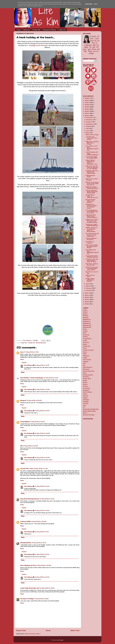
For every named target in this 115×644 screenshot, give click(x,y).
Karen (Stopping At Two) (28, 565)
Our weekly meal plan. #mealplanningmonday (92, 252)
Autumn (85, 312)
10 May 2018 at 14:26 (42, 389)
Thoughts (86, 402)
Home (19, 30)
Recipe (85, 381)
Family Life (32, 343)
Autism (85, 310)
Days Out (24, 343)
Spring (85, 394)
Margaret (23, 400)
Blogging (86, 318)
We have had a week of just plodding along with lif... (92, 268)
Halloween (86, 356)
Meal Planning (87, 367)
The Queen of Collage (27, 599)
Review (85, 382)
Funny (85, 352)
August (88, 126)
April (88, 284)
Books (85, 329)
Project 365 (87, 379)
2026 (87, 98)
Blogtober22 (87, 327)
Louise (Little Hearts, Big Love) (30, 588)
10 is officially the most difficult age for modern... (92, 212)
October (89, 122)
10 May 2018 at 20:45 (34, 400)
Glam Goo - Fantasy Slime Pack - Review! (92, 143)
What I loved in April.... (90, 276)
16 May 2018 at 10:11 (42, 532)
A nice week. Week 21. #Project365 (92, 157)
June (88, 131)
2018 (87, 116)
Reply (22, 359)
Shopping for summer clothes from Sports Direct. (91, 206)
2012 (87, 304)
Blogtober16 (87, 320)
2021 (87, 109)
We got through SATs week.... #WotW (90, 201)
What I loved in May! (92, 135)
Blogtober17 (87, 321)
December (89, 118)
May (88, 133)
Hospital (86, 362)
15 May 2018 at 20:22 (44, 565)
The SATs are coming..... (90, 242)
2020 (87, 111)
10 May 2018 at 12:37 (51, 378)
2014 (87, 300)
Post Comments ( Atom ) (33, 634)
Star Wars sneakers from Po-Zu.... (92, 264)
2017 (87, 293)
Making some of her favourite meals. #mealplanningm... (92, 221)
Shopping (86, 390)
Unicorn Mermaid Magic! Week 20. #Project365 (92, 192)
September (90, 124)
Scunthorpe (87, 388)
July (87, 128)
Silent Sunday (87, 392)
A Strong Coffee (25, 522)
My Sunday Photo (89, 371)
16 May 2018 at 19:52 (47, 588)
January (89, 290)
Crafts (85, 341)
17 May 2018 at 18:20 (41, 599)
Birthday (86, 316)
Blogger (61, 640)
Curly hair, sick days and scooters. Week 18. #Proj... (92, 260)
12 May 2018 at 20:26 (39, 522)
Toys (84, 405)
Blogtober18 (87, 323)
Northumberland (41, 343)
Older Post (75, 630)
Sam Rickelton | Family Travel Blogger (32, 378)
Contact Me (36, 30)
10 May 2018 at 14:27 (42, 365)
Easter (85, 344)
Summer (86, 396)
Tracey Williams (25, 422)
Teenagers (86, 400)
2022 (87, 107)
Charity (85, 331)
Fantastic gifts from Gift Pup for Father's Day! (92, 172)
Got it (96, 4)
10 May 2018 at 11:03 (31, 352)
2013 (87, 302)
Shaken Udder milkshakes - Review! (90, 280)
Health (85, 358)
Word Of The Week (89, 415)
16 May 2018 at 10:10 (42, 486)
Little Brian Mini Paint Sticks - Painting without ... (92, 216)
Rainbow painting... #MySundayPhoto (92, 187)
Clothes (85, 337)
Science (86, 386)
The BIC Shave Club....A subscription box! (92, 196)
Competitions (87, 339)
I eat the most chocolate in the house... (91, 138)
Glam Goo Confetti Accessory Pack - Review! (92, 246)
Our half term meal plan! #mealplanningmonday (92, 148)
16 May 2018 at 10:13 (42, 577)
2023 (87, 105)
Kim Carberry (28, 365)
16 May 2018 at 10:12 (42, 554)
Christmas (86, 335)
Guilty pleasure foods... (90, 176)
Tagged (85, 398)
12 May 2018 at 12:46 (47, 499)
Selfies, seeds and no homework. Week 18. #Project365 (91, 230)
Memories (86, 369)
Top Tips (86, 403)
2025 (87, 100)
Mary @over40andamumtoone (30, 499)
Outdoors (86, 377)
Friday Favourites (88, 350)
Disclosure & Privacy (49, 30)
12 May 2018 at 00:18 (30, 446)
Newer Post (21, 630)
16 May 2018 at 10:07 (42, 411)
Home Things (87, 360)
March (88, 286)
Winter (85, 413)
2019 (87, 113)
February (89, 288)
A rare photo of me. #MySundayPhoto (92, 256)
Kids (84, 363)
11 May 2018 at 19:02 (37, 422)
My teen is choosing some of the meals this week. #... (92, 183)
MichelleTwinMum (26, 543)
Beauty (85, 314)
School (85, 384)
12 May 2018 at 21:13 (39, 543)
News (85, 373)
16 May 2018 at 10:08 (42, 433)
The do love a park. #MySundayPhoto (92, 225)
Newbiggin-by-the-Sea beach (38, 45)
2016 (87, 295)
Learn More (89, 4)
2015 (87, 297)
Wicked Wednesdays (89, 411)
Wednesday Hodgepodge (91, 409)
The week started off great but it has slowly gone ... (92, 235)
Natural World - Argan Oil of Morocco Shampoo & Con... (92, 162)
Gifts (85, 354)
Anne (22, 352)
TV (84, 407)
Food (85, 348)
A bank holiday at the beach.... (91, 239)
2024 (87, 103)
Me (84, 365)
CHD (85, 333)
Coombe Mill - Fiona (27, 469)
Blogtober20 (87, 325)
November (89, 120)
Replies (24, 362)
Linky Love (62, 30)
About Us (26, 30)
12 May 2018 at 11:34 (41, 469)
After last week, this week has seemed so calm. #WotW (92, 167)
